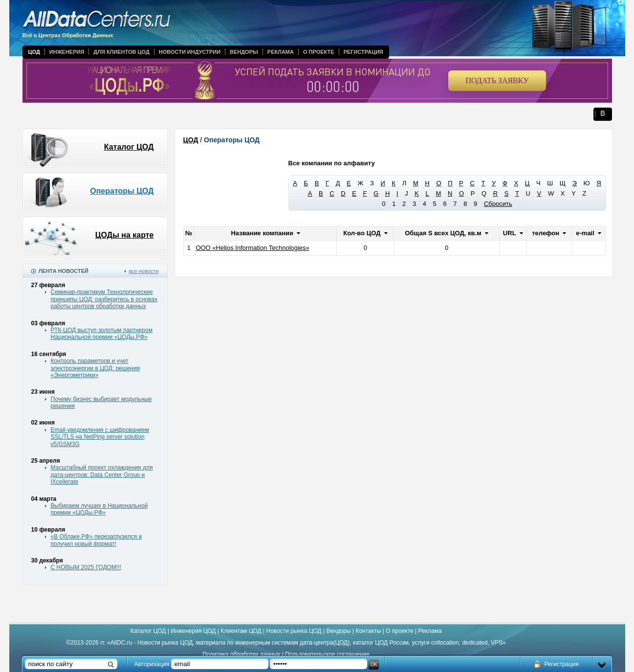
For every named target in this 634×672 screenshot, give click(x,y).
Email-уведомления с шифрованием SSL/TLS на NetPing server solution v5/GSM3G (100, 437)
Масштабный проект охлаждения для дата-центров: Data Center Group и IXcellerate (102, 475)
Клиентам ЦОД (241, 631)
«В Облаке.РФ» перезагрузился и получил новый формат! (97, 540)
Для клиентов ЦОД (121, 52)
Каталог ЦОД (129, 147)
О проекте (319, 52)
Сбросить (498, 204)
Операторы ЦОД (122, 191)
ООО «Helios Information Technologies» (252, 248)
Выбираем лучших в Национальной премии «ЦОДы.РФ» (99, 509)
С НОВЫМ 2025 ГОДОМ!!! (86, 567)
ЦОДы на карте (125, 235)
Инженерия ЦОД (193, 631)
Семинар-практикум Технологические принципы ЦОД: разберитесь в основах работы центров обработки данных (104, 299)
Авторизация (152, 664)
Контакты (368, 631)
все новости (143, 271)
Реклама (281, 52)
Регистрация (363, 52)
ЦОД (34, 52)
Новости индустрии (190, 52)
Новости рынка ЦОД (294, 631)
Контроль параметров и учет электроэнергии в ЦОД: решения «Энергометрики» (96, 368)
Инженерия (67, 52)
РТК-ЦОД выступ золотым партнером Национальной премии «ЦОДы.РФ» (102, 334)
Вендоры (244, 52)
